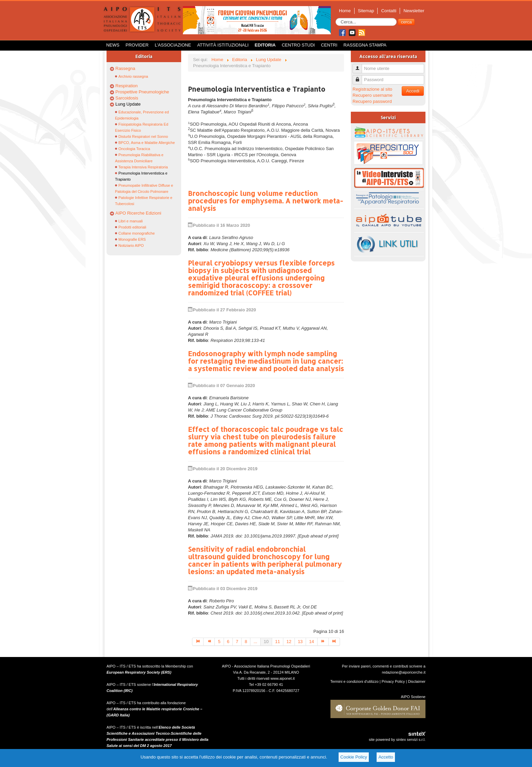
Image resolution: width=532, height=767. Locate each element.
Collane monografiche (137, 233)
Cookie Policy (354, 757)
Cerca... (336, 18)
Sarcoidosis (127, 98)
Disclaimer (417, 681)
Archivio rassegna (133, 76)
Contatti (389, 11)
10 (266, 642)
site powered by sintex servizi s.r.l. (397, 739)
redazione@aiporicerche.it (404, 672)
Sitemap (366, 11)
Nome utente (360, 66)
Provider (137, 45)
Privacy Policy (393, 681)
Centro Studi (298, 45)
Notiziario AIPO (131, 245)
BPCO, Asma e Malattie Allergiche (147, 143)
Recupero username (373, 95)
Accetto (386, 757)
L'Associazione (173, 45)
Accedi (413, 91)
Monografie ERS (132, 239)
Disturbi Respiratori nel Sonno (143, 136)
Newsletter (414, 11)
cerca (406, 22)
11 (278, 642)
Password (360, 77)
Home (345, 11)
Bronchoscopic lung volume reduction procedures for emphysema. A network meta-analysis (265, 201)
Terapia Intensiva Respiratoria (143, 167)
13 (300, 642)
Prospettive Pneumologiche (142, 92)
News (113, 45)
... (255, 642)
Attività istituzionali (223, 45)
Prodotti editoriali (132, 227)
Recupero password (372, 101)
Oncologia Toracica (134, 149)
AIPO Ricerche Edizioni (138, 213)
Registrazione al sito (372, 89)
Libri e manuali (131, 221)
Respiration (127, 86)
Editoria (265, 45)
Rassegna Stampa (365, 45)
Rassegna (125, 68)
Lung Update (128, 104)
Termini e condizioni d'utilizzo (355, 681)
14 (311, 642)
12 (289, 642)
